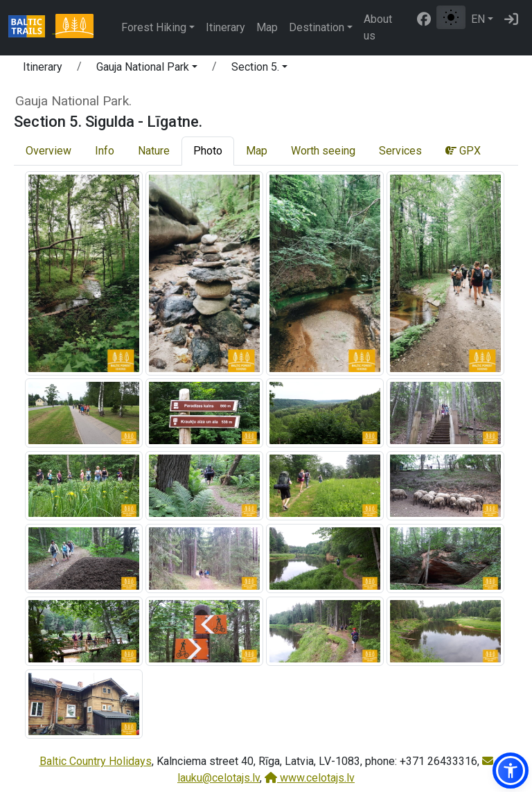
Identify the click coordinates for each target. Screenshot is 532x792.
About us (378, 27)
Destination (317, 27)
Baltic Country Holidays (96, 761)
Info (105, 151)
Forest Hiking (154, 27)
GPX (463, 151)
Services (400, 151)
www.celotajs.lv (310, 778)
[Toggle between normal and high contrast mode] (451, 17)
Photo (208, 151)
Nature (154, 151)
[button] (147, 69)
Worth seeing (323, 151)
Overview (48, 151)
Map (267, 27)
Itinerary (225, 27)
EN (478, 19)
